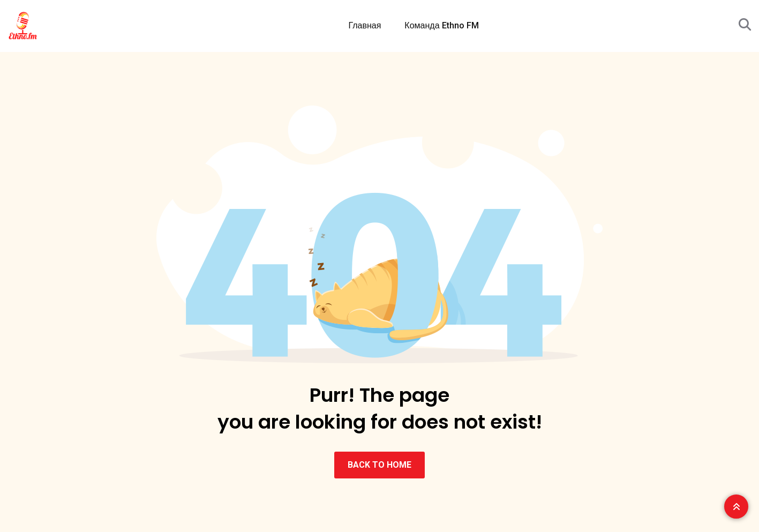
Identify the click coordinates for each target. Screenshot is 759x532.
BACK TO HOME (379, 465)
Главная (365, 25)
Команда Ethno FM (441, 25)
